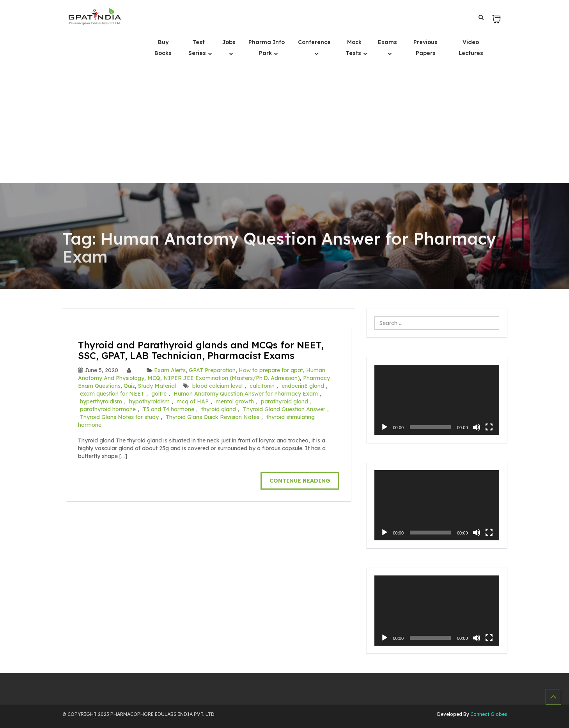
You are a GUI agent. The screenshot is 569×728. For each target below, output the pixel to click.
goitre (159, 394)
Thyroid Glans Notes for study (119, 417)
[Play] (385, 427)
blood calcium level (217, 386)
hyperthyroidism (101, 401)
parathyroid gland (284, 401)
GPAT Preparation (212, 370)
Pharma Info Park (267, 48)
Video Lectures (471, 48)
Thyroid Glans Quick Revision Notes (213, 417)
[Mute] (477, 427)
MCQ (154, 378)
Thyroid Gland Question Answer (284, 409)
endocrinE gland (303, 386)
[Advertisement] (285, 124)
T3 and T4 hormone (168, 409)
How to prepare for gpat (271, 370)
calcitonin (262, 386)
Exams (387, 42)
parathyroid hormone (108, 409)
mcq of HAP (193, 401)
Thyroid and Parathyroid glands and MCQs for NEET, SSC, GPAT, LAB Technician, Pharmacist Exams (201, 350)
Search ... (375, 317)
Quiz (129, 386)
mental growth (235, 401)
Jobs (229, 42)
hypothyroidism (149, 401)
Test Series (198, 48)
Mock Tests (354, 48)
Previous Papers (425, 48)
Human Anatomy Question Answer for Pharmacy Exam (246, 394)
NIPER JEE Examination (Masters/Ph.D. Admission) (232, 378)
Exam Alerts (170, 370)
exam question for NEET (112, 394)
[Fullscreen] (489, 427)
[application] (437, 400)
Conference (314, 42)
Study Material (157, 386)
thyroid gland (219, 409)
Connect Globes (488, 714)
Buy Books (163, 48)
